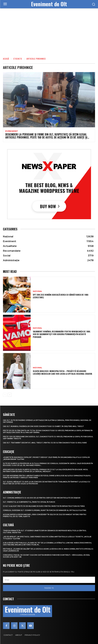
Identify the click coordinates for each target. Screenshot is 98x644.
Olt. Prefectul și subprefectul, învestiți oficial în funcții (29, 502)
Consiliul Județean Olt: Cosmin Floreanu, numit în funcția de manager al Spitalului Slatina (45, 510)
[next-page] (10, 395)
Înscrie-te (49, 588)
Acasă (6, 59)
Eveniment (12, 131)
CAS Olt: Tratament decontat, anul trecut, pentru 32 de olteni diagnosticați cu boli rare (45, 443)
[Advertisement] (49, 31)
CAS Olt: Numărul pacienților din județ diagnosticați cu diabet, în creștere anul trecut (43, 426)
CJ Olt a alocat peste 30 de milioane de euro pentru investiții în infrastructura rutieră (44, 506)
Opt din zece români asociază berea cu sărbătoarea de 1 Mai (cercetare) (61, 296)
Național (37, 291)
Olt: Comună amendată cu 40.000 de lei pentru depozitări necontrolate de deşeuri (42, 498)
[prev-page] (5, 395)
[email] (49, 580)
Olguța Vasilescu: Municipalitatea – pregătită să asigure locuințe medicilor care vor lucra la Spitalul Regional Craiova (62, 372)
